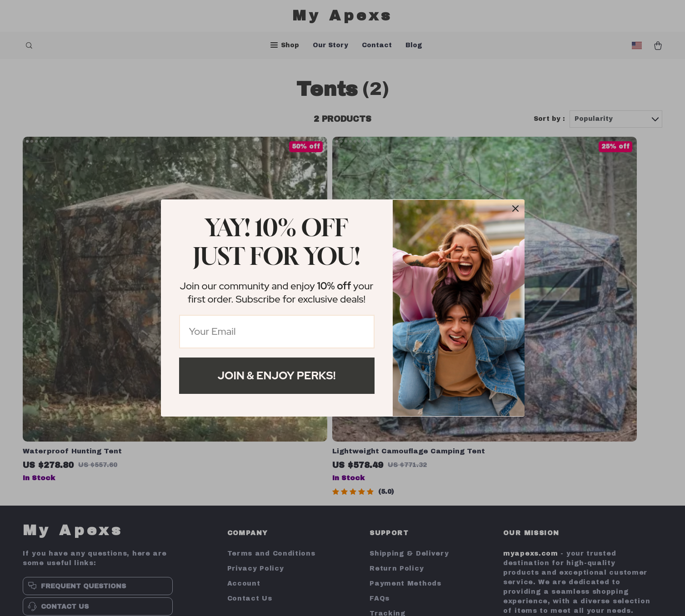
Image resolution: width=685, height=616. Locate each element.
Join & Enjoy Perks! (277, 375)
